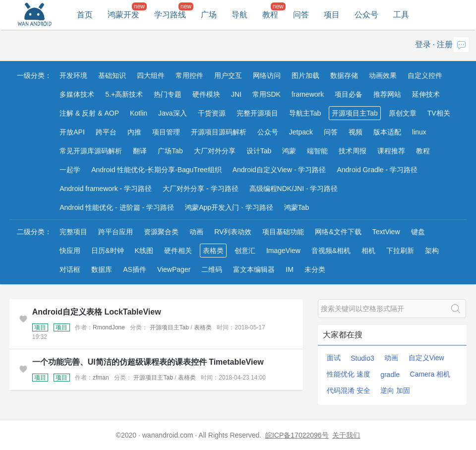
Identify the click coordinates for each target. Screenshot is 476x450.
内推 (134, 132)
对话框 (70, 269)
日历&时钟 (107, 251)
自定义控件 (425, 75)
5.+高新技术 (124, 94)
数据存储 (344, 75)
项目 (332, 15)
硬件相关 (178, 251)
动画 (196, 232)
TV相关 (439, 113)
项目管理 (166, 132)
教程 (270, 15)
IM (290, 269)
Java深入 (173, 113)
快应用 (70, 251)
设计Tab (259, 151)
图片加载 (305, 75)
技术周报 (353, 151)
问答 (301, 15)
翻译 (140, 151)
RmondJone (109, 327)
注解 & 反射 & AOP (89, 113)
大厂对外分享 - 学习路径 (200, 189)
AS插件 (135, 269)
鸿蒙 (289, 151)
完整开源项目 (257, 113)
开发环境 (73, 75)
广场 (209, 15)
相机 (368, 251)
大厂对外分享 (215, 151)
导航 (239, 15)
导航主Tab (305, 113)
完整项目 (73, 232)
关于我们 (346, 435)
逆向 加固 (395, 390)
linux (419, 132)
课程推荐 (391, 151)
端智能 (317, 151)
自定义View (426, 358)
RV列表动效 (233, 232)
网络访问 (267, 75)
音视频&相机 (331, 251)
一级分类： (34, 75)
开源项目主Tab (355, 113)
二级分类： (34, 232)
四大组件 (151, 75)
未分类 (315, 269)
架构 (432, 251)
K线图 (144, 251)
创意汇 (245, 251)
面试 (334, 358)
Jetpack (301, 132)
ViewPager (174, 269)
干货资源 (212, 113)
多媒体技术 (77, 94)
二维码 (212, 269)
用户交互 (228, 75)
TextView (386, 232)
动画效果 (383, 75)
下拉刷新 (400, 251)
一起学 (70, 170)
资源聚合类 (161, 232)
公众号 (366, 15)
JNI (236, 94)
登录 (423, 44)
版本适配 (387, 132)
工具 (401, 15)
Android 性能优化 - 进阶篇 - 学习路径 (117, 207)
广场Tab (170, 151)
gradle (390, 375)
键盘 (418, 232)
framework (308, 94)
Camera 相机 (430, 374)
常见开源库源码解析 (91, 151)
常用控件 (189, 75)
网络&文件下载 (338, 232)
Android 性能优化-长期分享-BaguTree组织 (156, 170)
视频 (356, 132)
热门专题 (168, 94)
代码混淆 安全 (349, 390)
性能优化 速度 (349, 374)
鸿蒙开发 (123, 15)
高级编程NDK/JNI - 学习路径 (294, 189)
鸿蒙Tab (297, 207)
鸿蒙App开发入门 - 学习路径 (229, 207)
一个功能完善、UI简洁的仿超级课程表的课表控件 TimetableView (148, 362)
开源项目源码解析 (219, 132)
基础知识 (112, 75)
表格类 (213, 251)
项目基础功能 (283, 232)
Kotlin (139, 113)
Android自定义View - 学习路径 (279, 170)
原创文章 (403, 113)
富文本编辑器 (254, 269)
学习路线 (170, 15)
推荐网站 (387, 94)
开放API (72, 132)
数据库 (102, 269)
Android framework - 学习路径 (106, 189)
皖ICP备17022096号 (297, 435)
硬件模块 (206, 94)
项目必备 (349, 94)
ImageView (283, 251)
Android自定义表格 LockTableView (97, 312)
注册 (445, 44)
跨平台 (106, 132)
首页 (85, 15)
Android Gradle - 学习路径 (377, 170)
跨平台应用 (116, 232)
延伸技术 (426, 94)
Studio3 (362, 358)
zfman (101, 378)
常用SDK (267, 94)
